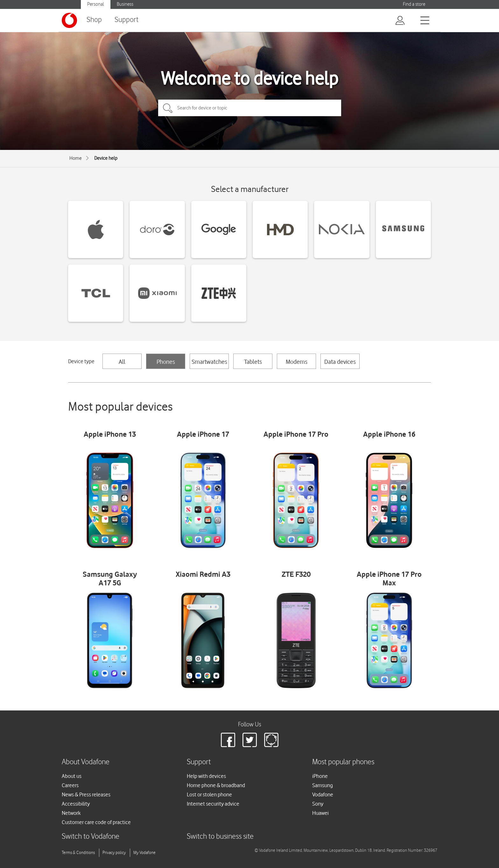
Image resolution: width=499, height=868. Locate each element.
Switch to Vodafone (91, 837)
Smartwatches (209, 362)
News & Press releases (86, 794)
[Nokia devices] (342, 229)
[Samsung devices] (403, 229)
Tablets (253, 362)
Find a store (414, 4)
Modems (297, 362)
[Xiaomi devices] (157, 293)
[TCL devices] (96, 293)
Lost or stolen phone (209, 794)
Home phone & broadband (216, 785)
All (122, 362)
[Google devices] (219, 229)
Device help (106, 158)
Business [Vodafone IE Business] (125, 4)
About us (72, 776)
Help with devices (206, 776)
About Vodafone (86, 762)
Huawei (320, 813)
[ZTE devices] (219, 293)
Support (127, 20)
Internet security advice (213, 804)
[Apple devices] (96, 229)
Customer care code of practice (96, 822)
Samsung (323, 785)
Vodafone (323, 794)
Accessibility (76, 804)
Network (71, 813)
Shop (94, 20)
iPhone (320, 776)
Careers (70, 785)
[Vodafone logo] (69, 20)
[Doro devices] (157, 229)
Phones (166, 362)
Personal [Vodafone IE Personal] (96, 4)
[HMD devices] (280, 229)
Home (76, 158)
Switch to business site (220, 837)
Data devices (340, 362)
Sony (318, 804)
